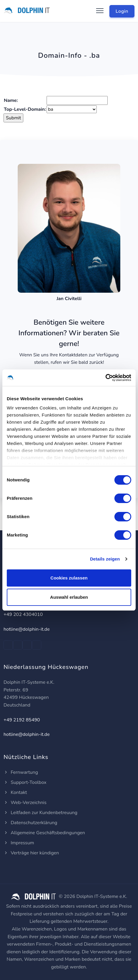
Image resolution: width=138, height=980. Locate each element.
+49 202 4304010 (23, 614)
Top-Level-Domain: (25, 109)
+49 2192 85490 (22, 720)
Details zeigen (105, 559)
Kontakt (15, 792)
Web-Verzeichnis (25, 803)
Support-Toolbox (25, 782)
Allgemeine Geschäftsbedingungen (44, 833)
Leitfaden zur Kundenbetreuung (40, 813)
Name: (11, 100)
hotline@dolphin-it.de (27, 629)
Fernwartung (21, 772)
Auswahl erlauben (69, 597)
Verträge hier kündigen (31, 853)
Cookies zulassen (69, 578)
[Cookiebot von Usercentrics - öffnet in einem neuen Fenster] (105, 378)
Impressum (19, 843)
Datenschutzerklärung (30, 823)
